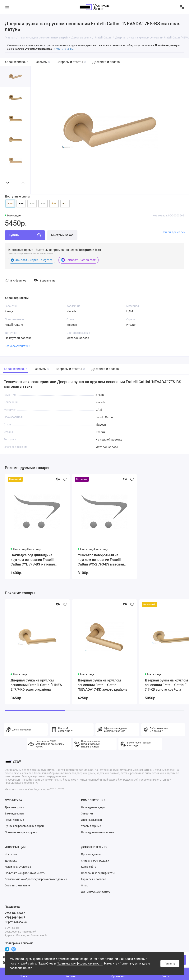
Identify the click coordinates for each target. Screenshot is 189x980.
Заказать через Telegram (32, 260)
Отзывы (43, 62)
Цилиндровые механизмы (97, 832)
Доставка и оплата (106, 62)
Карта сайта (89, 867)
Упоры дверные (91, 826)
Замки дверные (15, 814)
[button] (8, 183)
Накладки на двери (93, 807)
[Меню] (7, 7)
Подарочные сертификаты (98, 873)
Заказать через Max (79, 260)
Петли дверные (14, 820)
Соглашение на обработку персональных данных (36, 879)
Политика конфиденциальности (80, 963)
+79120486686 (15, 913)
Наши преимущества (18, 867)
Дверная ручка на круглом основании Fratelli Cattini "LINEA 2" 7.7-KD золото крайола (36, 685)
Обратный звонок (16, 922)
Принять (170, 964)
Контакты (11, 854)
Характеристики (16, 62)
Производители (91, 854)
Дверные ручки (15, 807)
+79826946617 (15, 918)
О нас (85, 885)
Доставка (11, 861)
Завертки (87, 814)
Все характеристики (17, 346)
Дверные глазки (91, 820)
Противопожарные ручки (21, 832)
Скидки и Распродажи (95, 861)
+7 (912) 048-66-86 (63, 49)
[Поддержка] (182, 7)
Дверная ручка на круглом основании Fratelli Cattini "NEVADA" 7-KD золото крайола (103, 685)
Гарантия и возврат (94, 879)
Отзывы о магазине (17, 885)
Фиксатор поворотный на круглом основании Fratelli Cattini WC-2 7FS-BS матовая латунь (101, 560)
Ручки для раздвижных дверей (24, 826)
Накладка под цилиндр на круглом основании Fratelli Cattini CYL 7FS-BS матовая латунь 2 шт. (33, 560)
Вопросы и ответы (71, 62)
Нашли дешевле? (173, 232)
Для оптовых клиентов (96, 892)
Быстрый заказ (62, 235)
